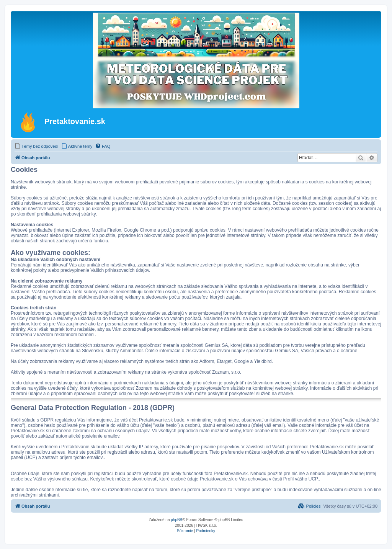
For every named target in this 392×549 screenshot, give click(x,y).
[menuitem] (37, 146)
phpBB (176, 520)
